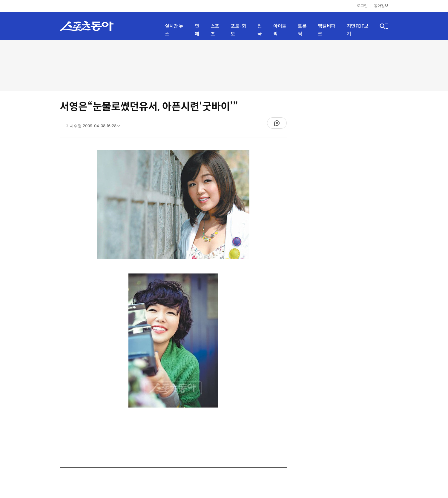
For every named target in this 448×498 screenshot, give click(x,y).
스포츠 (215, 30)
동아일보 (381, 6)
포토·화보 (238, 30)
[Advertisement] (224, 65)
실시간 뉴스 (174, 30)
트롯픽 (302, 30)
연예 (197, 30)
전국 (260, 30)
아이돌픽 (280, 30)
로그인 (362, 6)
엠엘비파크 (326, 30)
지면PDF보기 (358, 30)
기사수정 (95, 127)
